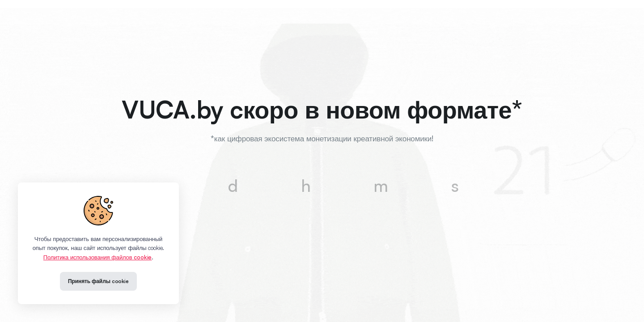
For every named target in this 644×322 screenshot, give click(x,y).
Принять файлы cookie (98, 281)
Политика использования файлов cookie (97, 257)
